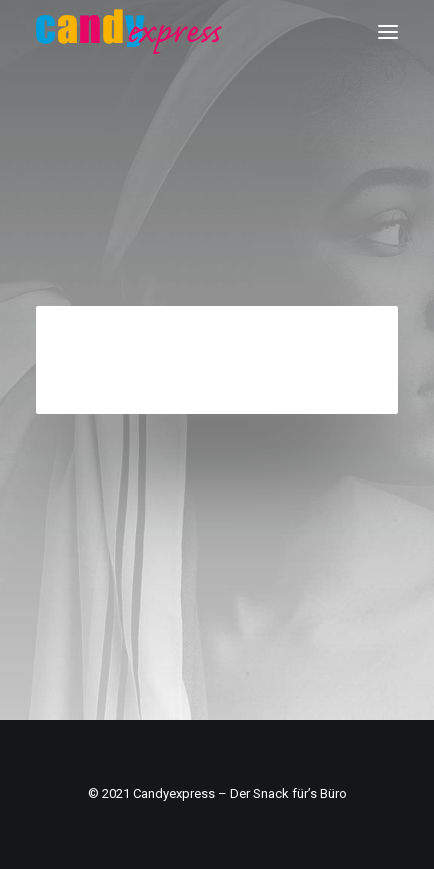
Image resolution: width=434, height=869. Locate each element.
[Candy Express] (129, 31)
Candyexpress (174, 793)
